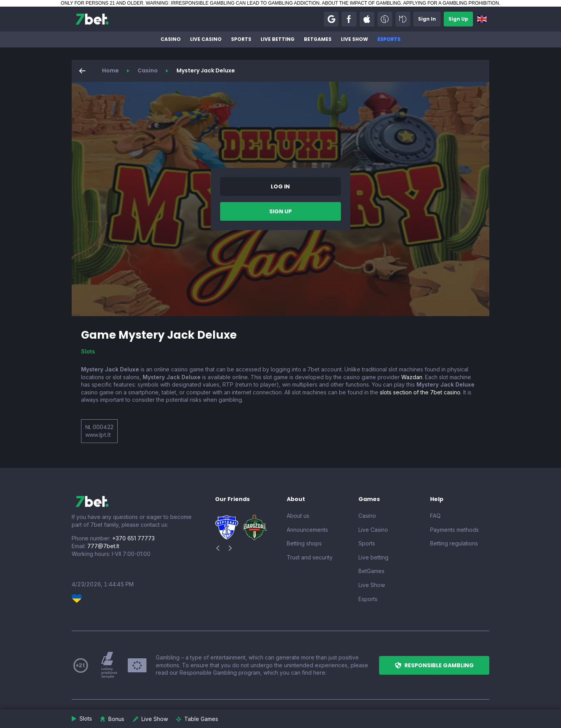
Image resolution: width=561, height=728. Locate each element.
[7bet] (92, 19)
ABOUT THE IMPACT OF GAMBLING (361, 3)
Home (110, 70)
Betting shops (304, 543)
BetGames (318, 39)
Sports (241, 39)
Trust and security (310, 557)
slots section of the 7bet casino (420, 392)
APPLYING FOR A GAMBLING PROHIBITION (451, 3)
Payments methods (454, 530)
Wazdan (412, 377)
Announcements (307, 530)
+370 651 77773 (133, 538)
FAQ (435, 516)
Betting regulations (454, 543)
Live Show (355, 39)
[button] (331, 19)
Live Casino (206, 39)
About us (298, 516)
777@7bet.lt (103, 546)
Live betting (278, 39)
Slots (88, 351)
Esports (389, 39)
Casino (171, 39)
